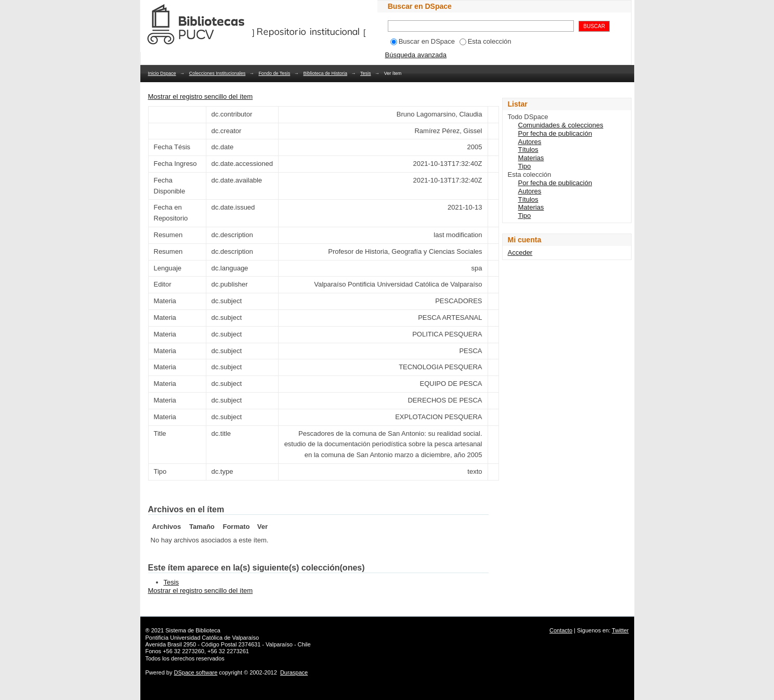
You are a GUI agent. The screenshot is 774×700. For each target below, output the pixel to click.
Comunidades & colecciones (561, 125)
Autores (530, 142)
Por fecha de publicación (555, 133)
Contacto (561, 630)
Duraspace (294, 672)
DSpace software (196, 672)
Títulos (528, 150)
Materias (531, 158)
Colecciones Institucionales (218, 73)
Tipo (525, 166)
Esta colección (486, 41)
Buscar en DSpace (423, 41)
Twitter (620, 630)
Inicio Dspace (162, 73)
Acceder (520, 252)
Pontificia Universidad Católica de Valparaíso (202, 638)
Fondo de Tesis (274, 73)
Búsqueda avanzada (416, 55)
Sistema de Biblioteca (193, 630)
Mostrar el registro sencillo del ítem (201, 96)
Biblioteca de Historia (325, 73)
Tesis (366, 73)
